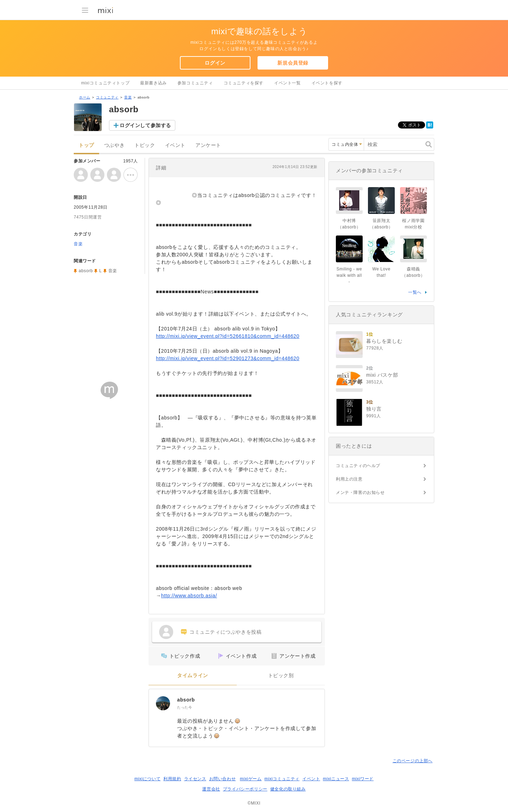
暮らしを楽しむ (384, 341)
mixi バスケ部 (382, 375)
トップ (86, 145)
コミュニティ (107, 97)
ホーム (85, 97)
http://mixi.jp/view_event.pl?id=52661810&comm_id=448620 (228, 336)
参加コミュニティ (195, 83)
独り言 (374, 409)
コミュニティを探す (244, 83)
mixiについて (147, 779)
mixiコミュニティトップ (105, 83)
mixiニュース (336, 779)
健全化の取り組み (288, 789)
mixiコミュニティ (282, 779)
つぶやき (114, 145)
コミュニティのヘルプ (358, 466)
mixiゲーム (251, 779)
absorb (186, 700)
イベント (175, 145)
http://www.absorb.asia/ (189, 596)
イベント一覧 (288, 83)
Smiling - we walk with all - (349, 275)
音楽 (128, 97)
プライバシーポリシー (245, 789)
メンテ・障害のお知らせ (360, 492)
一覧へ (415, 292)
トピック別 (281, 676)
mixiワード (363, 779)
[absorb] (163, 703)
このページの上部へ (413, 761)
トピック (145, 145)
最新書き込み (153, 83)
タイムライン (193, 676)
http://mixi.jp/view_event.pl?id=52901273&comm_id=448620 (228, 358)
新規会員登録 (293, 63)
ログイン (215, 63)
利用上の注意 (349, 479)
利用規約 (172, 779)
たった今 (185, 707)
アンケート (208, 145)
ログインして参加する (145, 125)
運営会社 (211, 789)
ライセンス (195, 779)
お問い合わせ (223, 779)
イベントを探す (327, 83)
